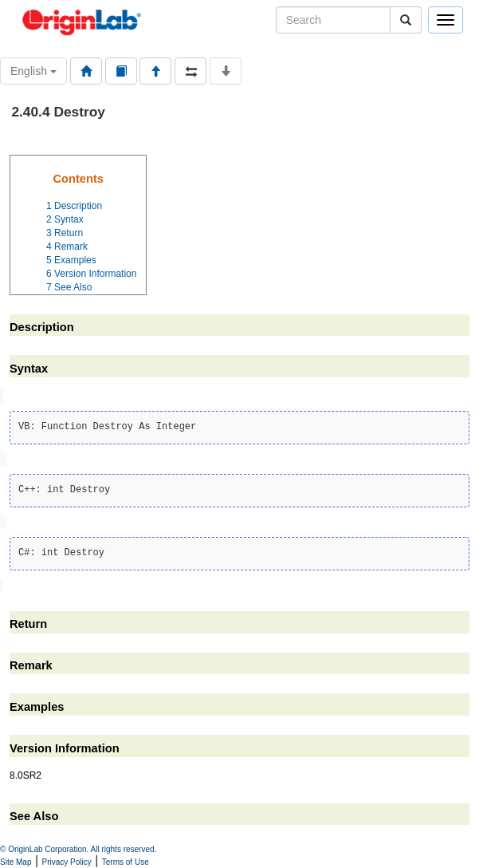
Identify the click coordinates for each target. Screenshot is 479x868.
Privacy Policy (67, 862)
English (33, 71)
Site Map (16, 862)
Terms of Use (126, 862)
